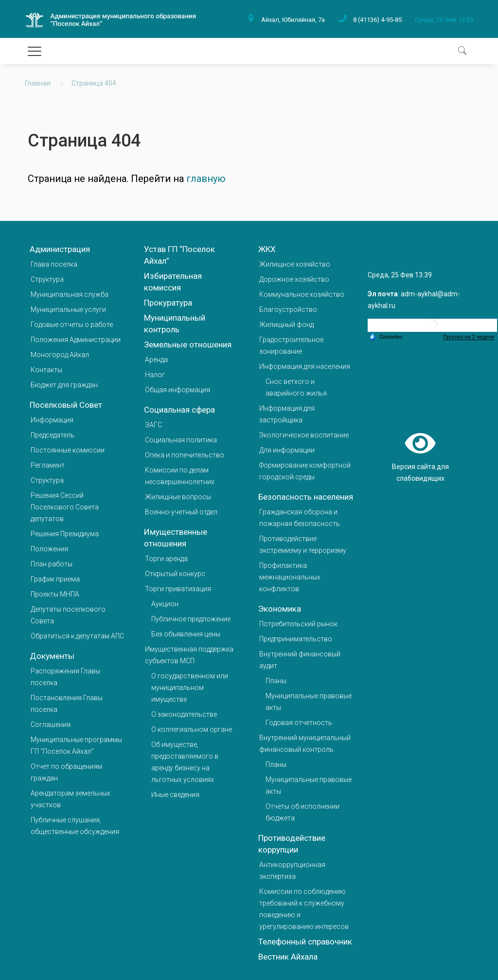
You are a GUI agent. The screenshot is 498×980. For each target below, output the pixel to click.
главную (206, 179)
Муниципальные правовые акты (309, 702)
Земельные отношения (188, 345)
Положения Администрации (76, 340)
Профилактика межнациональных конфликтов (290, 577)
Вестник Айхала (288, 957)
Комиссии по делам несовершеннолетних (180, 476)
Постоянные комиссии (68, 450)
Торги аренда (166, 559)
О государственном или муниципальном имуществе (190, 688)
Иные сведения (175, 795)
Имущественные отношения (176, 538)
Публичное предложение (191, 619)
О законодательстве (184, 714)
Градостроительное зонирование (291, 345)
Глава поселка (54, 264)
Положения (49, 549)
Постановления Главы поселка (67, 704)
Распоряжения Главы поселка (65, 677)
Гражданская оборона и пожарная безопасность (300, 518)
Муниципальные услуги (68, 309)
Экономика (280, 609)
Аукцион (165, 604)
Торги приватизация (178, 589)
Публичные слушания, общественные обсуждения (75, 826)
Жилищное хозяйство (295, 264)
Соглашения (51, 725)
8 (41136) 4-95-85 (377, 20)
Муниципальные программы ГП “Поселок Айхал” (76, 745)
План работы (52, 564)
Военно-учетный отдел (181, 512)
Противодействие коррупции (292, 844)
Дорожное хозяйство (294, 279)
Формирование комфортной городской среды (305, 471)
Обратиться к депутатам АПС (77, 636)
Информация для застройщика (287, 414)
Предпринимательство (296, 639)
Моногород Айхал (60, 355)
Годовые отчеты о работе (72, 325)
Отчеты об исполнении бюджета (302, 812)
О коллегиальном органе (192, 729)
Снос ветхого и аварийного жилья (296, 387)
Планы (276, 681)
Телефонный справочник (305, 942)
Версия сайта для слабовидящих (420, 456)
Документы (52, 656)
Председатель (53, 435)
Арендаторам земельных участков (71, 799)
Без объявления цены (186, 634)
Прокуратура (168, 303)
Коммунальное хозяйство (302, 294)
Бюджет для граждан (64, 385)
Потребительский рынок (298, 624)
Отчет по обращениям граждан (66, 772)
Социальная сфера (179, 410)
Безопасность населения (306, 497)
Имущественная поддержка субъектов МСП (189, 655)
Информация (52, 420)
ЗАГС (153, 425)
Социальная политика (181, 440)
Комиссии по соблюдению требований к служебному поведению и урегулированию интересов (304, 909)
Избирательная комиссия (173, 282)
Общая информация (178, 390)
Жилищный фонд (286, 325)
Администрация (60, 249)
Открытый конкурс (175, 574)
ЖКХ (267, 249)
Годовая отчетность (299, 723)
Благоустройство (288, 309)
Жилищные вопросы (178, 497)
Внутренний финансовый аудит (300, 660)
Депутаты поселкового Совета (68, 615)
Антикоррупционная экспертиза (292, 871)
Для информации (287, 450)
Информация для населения (305, 366)
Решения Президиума (65, 534)
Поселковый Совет (66, 405)
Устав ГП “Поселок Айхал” (179, 255)
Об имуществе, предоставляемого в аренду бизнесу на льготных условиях (185, 762)
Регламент (48, 465)
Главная (38, 83)
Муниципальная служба (70, 294)
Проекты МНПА (55, 594)
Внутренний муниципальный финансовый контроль (305, 744)
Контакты (46, 370)
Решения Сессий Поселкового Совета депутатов (65, 507)
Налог (155, 375)
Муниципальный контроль (175, 324)
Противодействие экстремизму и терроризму (303, 544)
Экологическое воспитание (304, 435)
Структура (47, 279)
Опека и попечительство (185, 455)
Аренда (156, 360)
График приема (55, 579)
